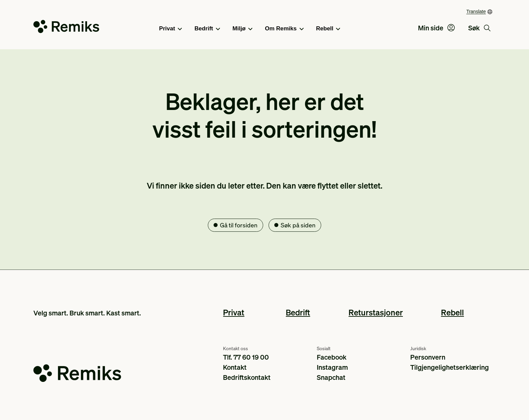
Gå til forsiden (239, 225)
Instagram (332, 367)
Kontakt (235, 367)
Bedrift (207, 29)
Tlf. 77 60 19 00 (246, 357)
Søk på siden (298, 225)
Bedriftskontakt (247, 377)
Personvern (428, 357)
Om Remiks (284, 29)
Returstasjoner (376, 312)
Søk (479, 28)
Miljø (242, 29)
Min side (436, 28)
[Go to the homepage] (66, 28)
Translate (476, 11)
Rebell (328, 29)
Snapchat (331, 377)
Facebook (332, 357)
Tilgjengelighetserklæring (450, 367)
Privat (171, 29)
